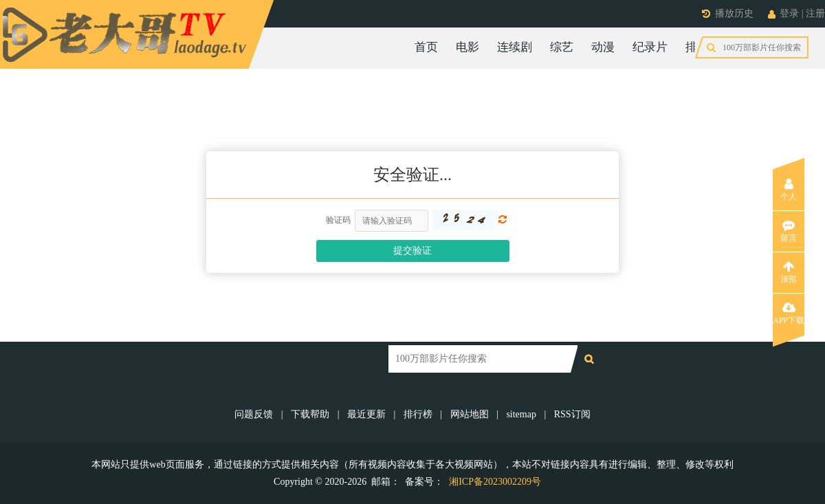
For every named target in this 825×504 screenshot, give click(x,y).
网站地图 (470, 414)
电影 (467, 47)
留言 (789, 231)
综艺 (562, 47)
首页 (426, 47)
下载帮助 (310, 414)
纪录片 (650, 47)
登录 (789, 13)
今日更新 (762, 47)
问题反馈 (255, 414)
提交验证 (412, 251)
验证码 (338, 220)
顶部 (789, 272)
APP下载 (789, 314)
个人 (789, 190)
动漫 (603, 47)
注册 (815, 13)
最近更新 (366, 414)
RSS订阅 (572, 414)
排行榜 (703, 47)
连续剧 (515, 47)
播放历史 (734, 13)
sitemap (521, 414)
